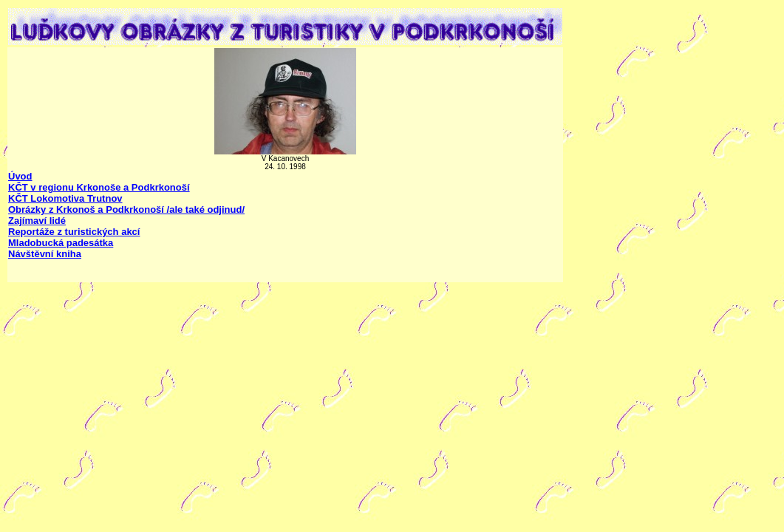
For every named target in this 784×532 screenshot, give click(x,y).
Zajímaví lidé (37, 221)
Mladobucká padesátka (61, 243)
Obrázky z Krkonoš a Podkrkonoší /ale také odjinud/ (126, 209)
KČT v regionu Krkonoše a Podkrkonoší (99, 187)
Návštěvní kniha (45, 254)
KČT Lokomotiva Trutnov (65, 198)
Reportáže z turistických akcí (74, 232)
